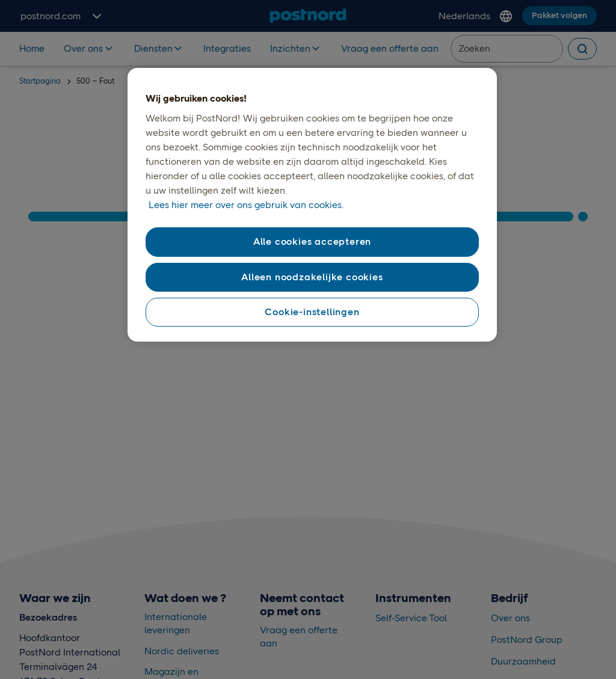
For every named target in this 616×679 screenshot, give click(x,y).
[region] (312, 205)
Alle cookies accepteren (312, 241)
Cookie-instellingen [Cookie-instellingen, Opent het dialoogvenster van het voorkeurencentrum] (312, 312)
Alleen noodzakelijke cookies (312, 277)
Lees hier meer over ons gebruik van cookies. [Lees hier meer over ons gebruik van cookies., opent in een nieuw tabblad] (246, 205)
